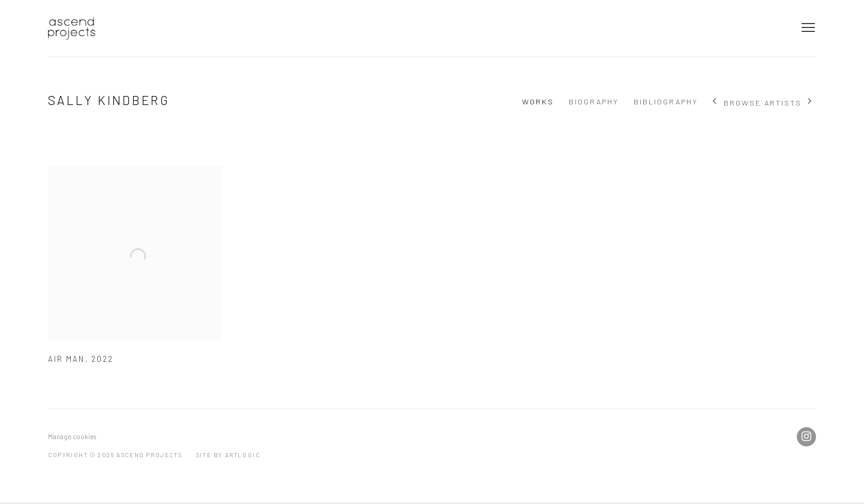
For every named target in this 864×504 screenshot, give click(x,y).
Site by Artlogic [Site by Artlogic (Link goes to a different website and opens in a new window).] (228, 455)
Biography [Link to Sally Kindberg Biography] (594, 101)
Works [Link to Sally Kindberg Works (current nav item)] (538, 101)
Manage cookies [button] (72, 436)
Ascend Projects (72, 28)
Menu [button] (807, 28)
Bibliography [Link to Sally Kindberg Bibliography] (666, 101)
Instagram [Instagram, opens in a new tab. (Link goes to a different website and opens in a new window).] (806, 437)
